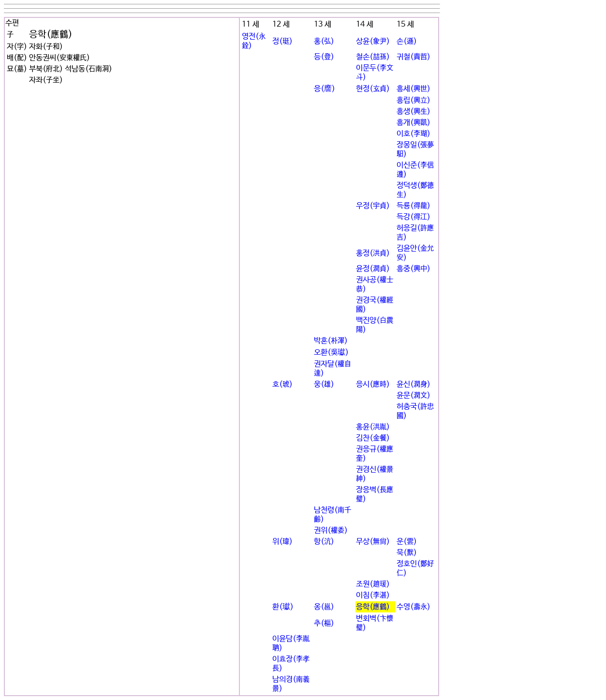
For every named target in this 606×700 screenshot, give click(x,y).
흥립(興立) (414, 100)
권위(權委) (331, 530)
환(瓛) (283, 607)
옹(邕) (324, 607)
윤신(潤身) (414, 384)
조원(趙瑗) (373, 584)
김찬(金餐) (373, 438)
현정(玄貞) (373, 89)
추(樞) (324, 623)
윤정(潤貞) (373, 269)
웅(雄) (324, 384)
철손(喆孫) (373, 57)
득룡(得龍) (414, 206)
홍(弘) (324, 41)
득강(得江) (414, 217)
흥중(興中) (414, 269)
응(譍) (325, 89)
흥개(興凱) (414, 123)
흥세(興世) (414, 89)
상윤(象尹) (373, 41)
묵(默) (407, 553)
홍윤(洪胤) (373, 427)
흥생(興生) (414, 112)
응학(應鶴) (373, 607)
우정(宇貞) (373, 206)
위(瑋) (282, 542)
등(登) (324, 57)
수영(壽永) (414, 607)
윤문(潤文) (414, 395)
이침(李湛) (373, 595)
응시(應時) (373, 384)
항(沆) (324, 542)
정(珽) (282, 41)
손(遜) (407, 41)
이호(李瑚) (414, 134)
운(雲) (407, 542)
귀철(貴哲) (414, 57)
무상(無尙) (373, 542)
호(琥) (282, 384)
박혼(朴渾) (331, 341)
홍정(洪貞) (373, 253)
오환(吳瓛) (331, 352)
